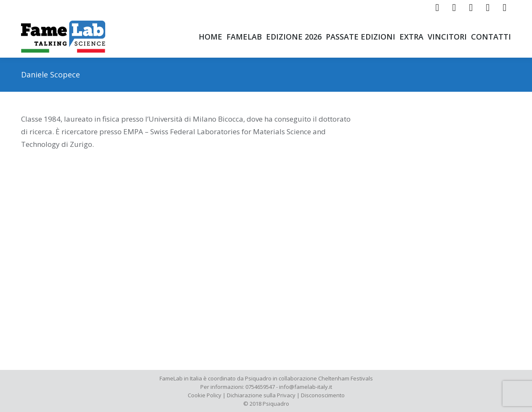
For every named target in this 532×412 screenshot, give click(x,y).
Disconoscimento (323, 395)
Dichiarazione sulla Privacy (261, 395)
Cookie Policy (205, 395)
